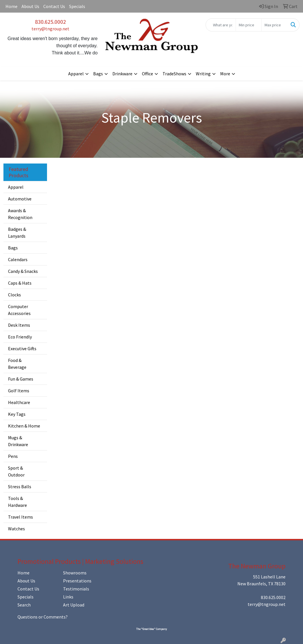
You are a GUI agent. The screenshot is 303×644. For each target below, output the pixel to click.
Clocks (14, 295)
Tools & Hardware (17, 502)
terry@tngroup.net (50, 29)
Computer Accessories (19, 310)
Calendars (18, 259)
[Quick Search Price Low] (249, 25)
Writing (203, 74)
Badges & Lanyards (17, 233)
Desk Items (19, 325)
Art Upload (74, 605)
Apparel (76, 74)
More (225, 74)
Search (24, 605)
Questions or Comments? (43, 617)
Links (68, 597)
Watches (16, 529)
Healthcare (19, 402)
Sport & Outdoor (16, 471)
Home (11, 6)
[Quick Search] (221, 25)
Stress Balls (20, 487)
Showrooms (75, 573)
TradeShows (174, 74)
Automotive (20, 199)
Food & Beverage (17, 364)
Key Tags (17, 414)
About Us (30, 6)
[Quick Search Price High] (274, 25)
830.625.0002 (50, 22)
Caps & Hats (20, 283)
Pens (13, 456)
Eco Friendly (20, 337)
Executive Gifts (22, 348)
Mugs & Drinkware (18, 441)
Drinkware (122, 74)
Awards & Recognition (20, 214)
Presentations (77, 581)
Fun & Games (21, 379)
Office (147, 74)
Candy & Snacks (23, 271)
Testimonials (76, 589)
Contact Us (54, 6)
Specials (77, 6)
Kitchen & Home (24, 426)
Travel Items (20, 517)
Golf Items (19, 391)
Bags (98, 74)
